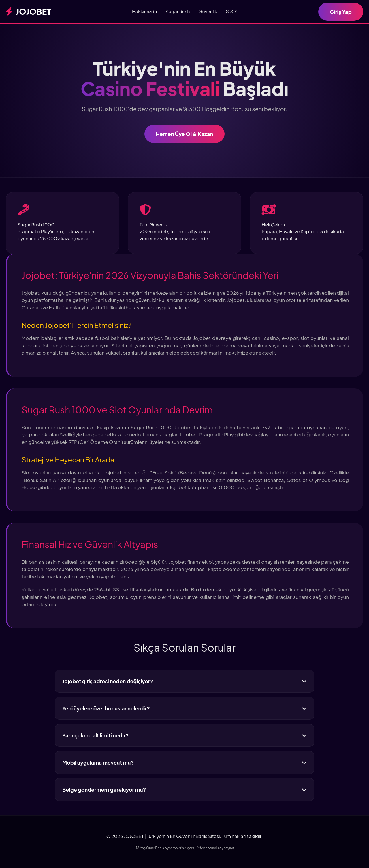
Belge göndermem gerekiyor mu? (184, 789)
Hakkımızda (144, 11)
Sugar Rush (178, 11)
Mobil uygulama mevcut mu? (184, 762)
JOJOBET (29, 11)
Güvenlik (208, 11)
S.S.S (232, 11)
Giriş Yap (341, 12)
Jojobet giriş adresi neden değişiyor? (184, 681)
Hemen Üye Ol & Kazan (184, 134)
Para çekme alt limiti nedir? (184, 735)
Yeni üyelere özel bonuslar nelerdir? (184, 708)
